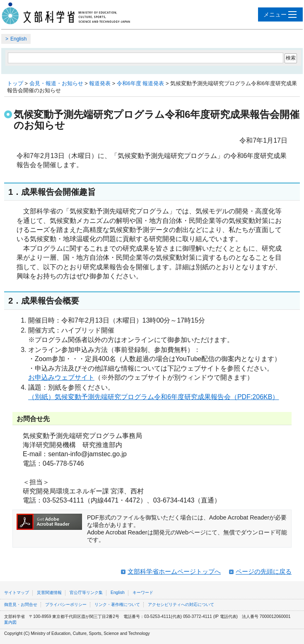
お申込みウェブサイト (61, 377)
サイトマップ (17, 593)
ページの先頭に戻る (264, 571)
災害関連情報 (49, 593)
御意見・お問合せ (21, 604)
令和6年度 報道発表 (141, 83)
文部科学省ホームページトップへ (174, 571)
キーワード (143, 593)
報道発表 (100, 83)
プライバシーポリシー (66, 604)
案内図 (10, 622)
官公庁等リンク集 (86, 593)
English (18, 39)
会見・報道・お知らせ (56, 83)
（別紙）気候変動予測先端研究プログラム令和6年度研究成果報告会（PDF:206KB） (153, 397)
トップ (15, 83)
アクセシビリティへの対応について (181, 604)
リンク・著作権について (117, 604)
